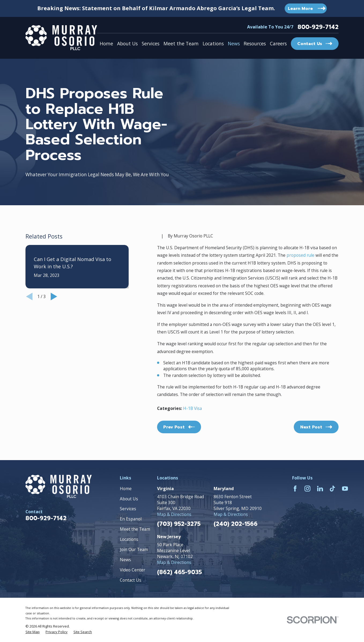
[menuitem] (33, 632)
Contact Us (131, 580)
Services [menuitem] (151, 43)
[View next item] (54, 296)
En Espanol (131, 519)
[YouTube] (345, 489)
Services (128, 509)
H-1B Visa (192, 408)
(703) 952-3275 (179, 524)
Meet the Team (135, 529)
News (125, 560)
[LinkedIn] (320, 489)
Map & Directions (174, 514)
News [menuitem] (234, 43)
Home (126, 489)
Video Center (133, 570)
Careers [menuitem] (278, 43)
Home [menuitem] (106, 43)
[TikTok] (332, 489)
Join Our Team (134, 549)
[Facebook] (295, 489)
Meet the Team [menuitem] (181, 43)
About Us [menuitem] (127, 43)
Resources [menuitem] (255, 43)
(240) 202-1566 (236, 524)
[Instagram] (307, 489)
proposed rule (300, 255)
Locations (129, 539)
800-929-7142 (318, 27)
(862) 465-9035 (179, 572)
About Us (129, 499)
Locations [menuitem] (213, 43)
